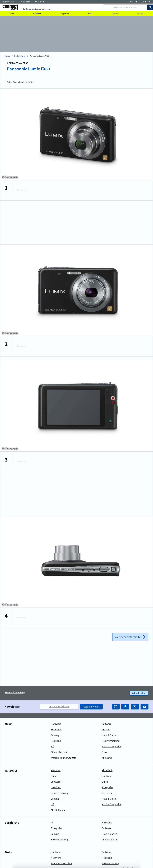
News (12, 14)
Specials (115, 14)
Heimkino (56, 741)
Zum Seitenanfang (15, 693)
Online (54, 776)
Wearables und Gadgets (63, 758)
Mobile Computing (112, 746)
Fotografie (107, 787)
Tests (90, 14)
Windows (56, 770)
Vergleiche (64, 14)
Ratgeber (37, 14)
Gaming (55, 735)
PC (52, 823)
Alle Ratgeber (58, 810)
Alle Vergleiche (110, 840)
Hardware (56, 724)
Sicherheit (56, 729)
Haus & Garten (109, 735)
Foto (104, 752)
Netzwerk (107, 793)
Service (140, 14)
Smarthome (40, 2)
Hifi (52, 746)
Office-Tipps (25, 2)
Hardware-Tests (9, 2)
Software (107, 724)
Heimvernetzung (111, 741)
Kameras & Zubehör (61, 863)
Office (105, 782)
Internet (106, 729)
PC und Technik (59, 752)
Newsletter (133, 2)
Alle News (107, 758)
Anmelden (146, 2)
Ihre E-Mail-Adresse (59, 706)
